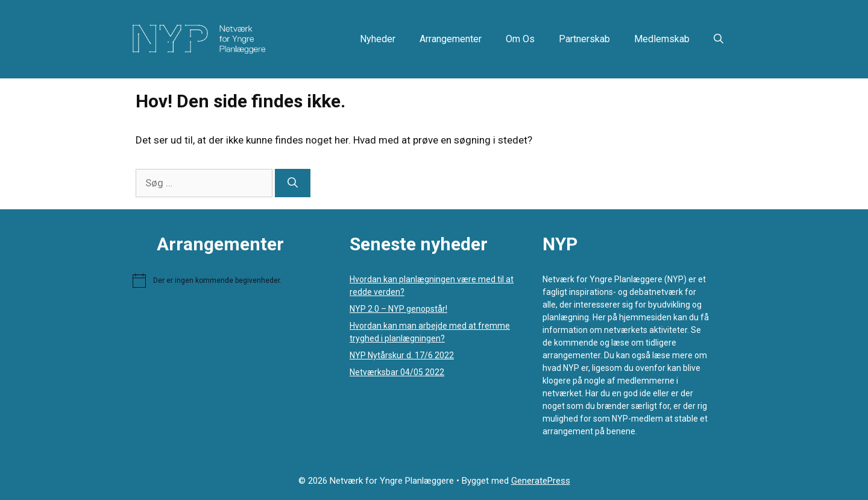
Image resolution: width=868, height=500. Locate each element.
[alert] (229, 280)
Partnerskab (584, 39)
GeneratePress (541, 481)
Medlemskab (662, 39)
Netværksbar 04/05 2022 (397, 372)
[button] (719, 39)
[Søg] (293, 183)
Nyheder (378, 39)
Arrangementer (451, 39)
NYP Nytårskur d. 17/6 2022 (402, 355)
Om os (520, 39)
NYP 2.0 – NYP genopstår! (398, 309)
